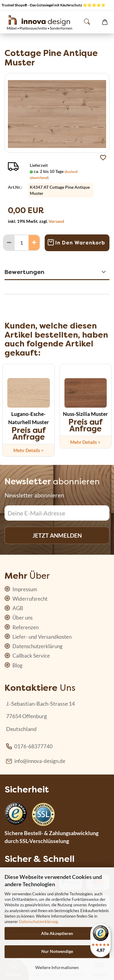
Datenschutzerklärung (38, 922)
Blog (17, 665)
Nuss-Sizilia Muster (85, 414)
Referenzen (25, 627)
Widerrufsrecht (29, 599)
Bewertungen (24, 272)
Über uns (22, 618)
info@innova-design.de (40, 761)
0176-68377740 (33, 746)
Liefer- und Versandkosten (41, 637)
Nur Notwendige (57, 951)
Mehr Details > (29, 450)
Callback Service (31, 656)
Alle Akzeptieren (57, 933)
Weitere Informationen (57, 967)
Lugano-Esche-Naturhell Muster (29, 418)
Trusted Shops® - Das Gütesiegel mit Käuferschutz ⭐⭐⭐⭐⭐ (54, 5)
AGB (17, 608)
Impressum (24, 589)
